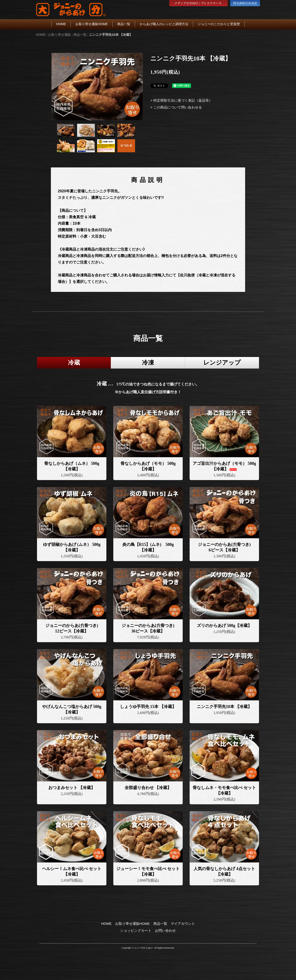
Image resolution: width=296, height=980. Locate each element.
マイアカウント (183, 924)
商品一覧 (124, 24)
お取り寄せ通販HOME (92, 24)
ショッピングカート (136, 930)
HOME (61, 24)
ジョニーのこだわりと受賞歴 (219, 24)
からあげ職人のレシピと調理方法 (164, 24)
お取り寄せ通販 (59, 35)
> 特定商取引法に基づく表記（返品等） (181, 100)
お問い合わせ (165, 930)
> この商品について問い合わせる (176, 107)
